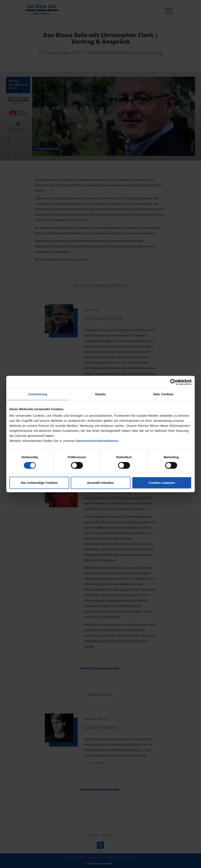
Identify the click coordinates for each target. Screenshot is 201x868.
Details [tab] (100, 394)
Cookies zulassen (162, 483)
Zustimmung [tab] (38, 394)
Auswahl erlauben (100, 483)
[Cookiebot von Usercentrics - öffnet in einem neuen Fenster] (173, 382)
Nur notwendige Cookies (39, 483)
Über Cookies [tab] (163, 394)
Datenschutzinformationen (97, 441)
